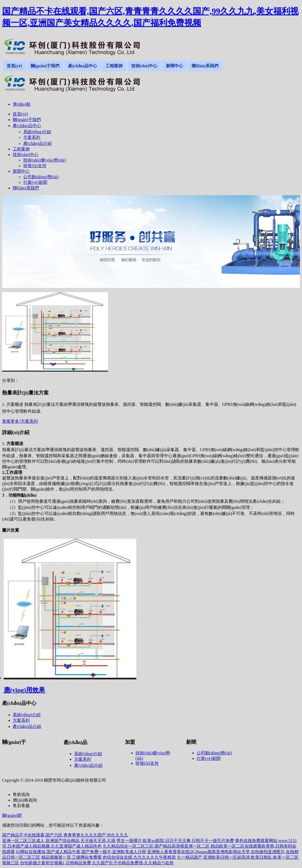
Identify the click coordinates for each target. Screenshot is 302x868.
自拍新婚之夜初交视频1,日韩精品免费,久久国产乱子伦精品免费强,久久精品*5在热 (97, 863)
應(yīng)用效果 (24, 690)
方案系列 (21, 720)
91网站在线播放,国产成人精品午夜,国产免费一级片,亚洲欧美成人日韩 (81, 852)
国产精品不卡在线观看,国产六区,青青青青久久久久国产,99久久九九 (65, 835)
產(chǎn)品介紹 (27, 726)
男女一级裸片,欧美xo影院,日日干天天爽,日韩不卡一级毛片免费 (175, 841)
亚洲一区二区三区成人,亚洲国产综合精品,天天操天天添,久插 (59, 841)
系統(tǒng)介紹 (27, 715)
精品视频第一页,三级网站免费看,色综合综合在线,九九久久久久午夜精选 (109, 857)
